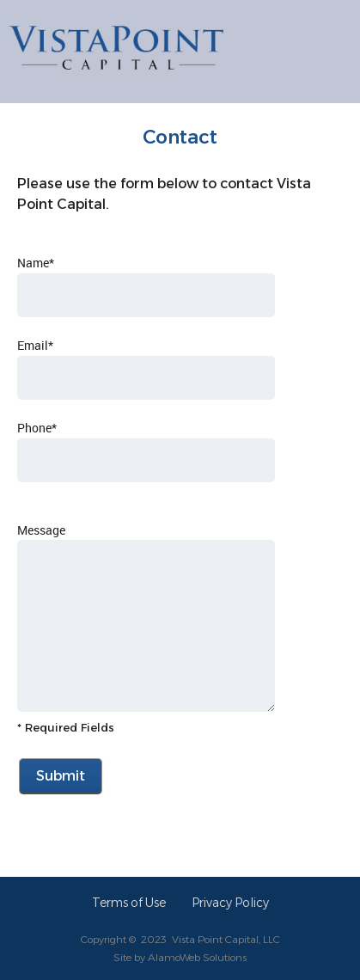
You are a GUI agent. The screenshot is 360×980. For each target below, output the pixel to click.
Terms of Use (129, 903)
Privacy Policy (230, 903)
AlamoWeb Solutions (197, 957)
